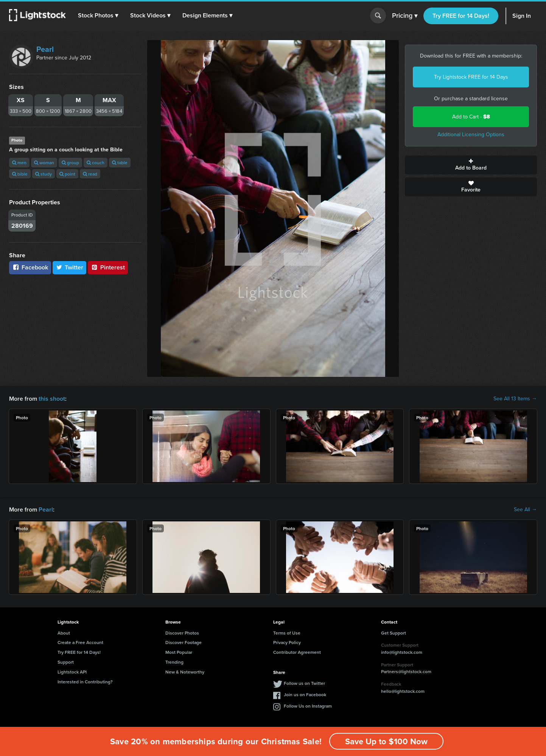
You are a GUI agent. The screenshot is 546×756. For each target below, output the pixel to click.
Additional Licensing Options (471, 135)
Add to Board (471, 165)
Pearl (45, 49)
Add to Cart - (471, 117)
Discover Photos (182, 633)
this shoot (52, 399)
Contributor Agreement (297, 652)
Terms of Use (287, 633)
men (19, 163)
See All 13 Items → (515, 399)
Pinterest (108, 267)
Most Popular (179, 652)
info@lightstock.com (402, 652)
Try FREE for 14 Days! (461, 16)
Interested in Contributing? (85, 682)
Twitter (70, 267)
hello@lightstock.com (403, 691)
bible (20, 174)
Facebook (30, 267)
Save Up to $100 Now (386, 741)
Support (66, 662)
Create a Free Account (80, 642)
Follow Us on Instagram (308, 706)
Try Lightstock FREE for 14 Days (471, 77)
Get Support (394, 633)
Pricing (405, 16)
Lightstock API (72, 672)
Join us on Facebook (305, 695)
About (64, 633)
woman (44, 163)
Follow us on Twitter (304, 683)
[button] (98, 16)
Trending (174, 662)
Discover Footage (184, 642)
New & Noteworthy (185, 672)
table (120, 163)
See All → (525, 510)
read (90, 174)
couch (96, 163)
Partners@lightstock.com (406, 671)
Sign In (522, 16)
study (44, 174)
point (67, 174)
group (70, 163)
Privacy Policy (287, 642)
